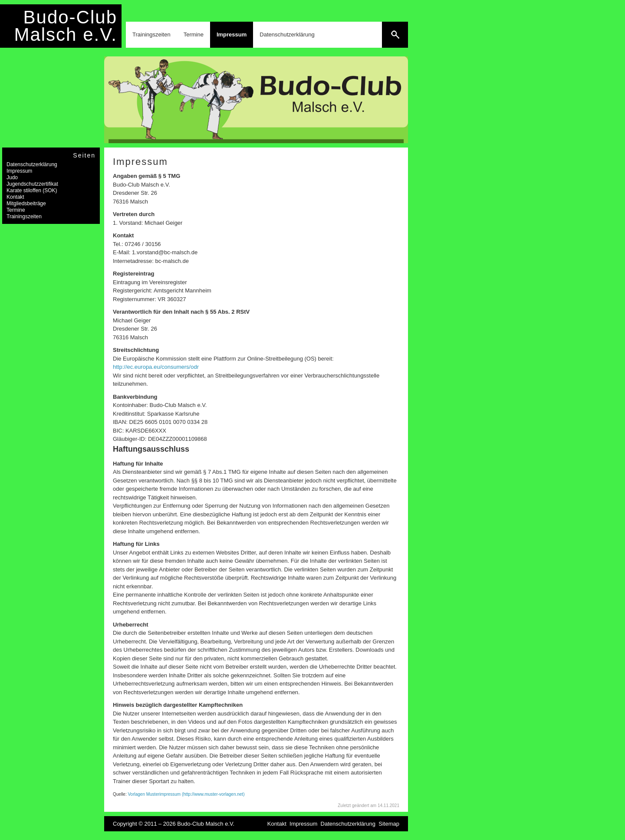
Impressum (232, 34)
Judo (12, 177)
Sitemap (389, 824)
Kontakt (15, 197)
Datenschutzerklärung (287, 34)
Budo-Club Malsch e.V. (66, 26)
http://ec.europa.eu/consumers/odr (156, 367)
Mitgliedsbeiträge (26, 203)
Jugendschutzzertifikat (32, 184)
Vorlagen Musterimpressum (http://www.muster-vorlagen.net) (186, 794)
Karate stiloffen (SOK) (32, 190)
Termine (194, 34)
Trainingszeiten (151, 34)
